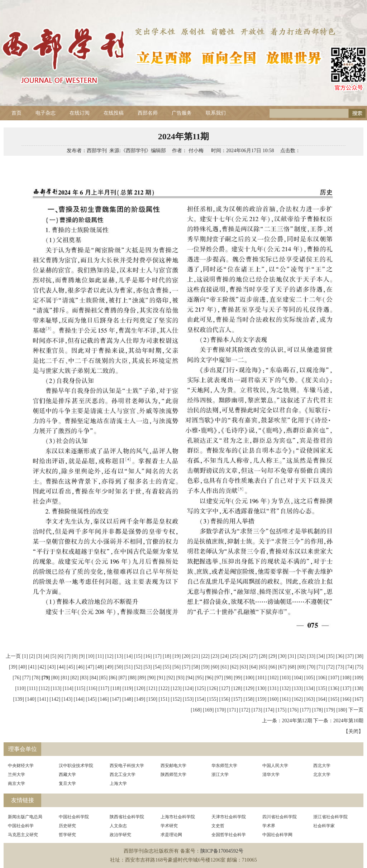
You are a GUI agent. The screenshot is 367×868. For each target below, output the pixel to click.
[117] (104, 688)
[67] (282, 667)
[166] (346, 699)
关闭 (353, 731)
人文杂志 (118, 826)
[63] (244, 667)
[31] (292, 656)
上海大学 (118, 783)
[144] (79, 699)
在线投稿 (114, 113)
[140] (30, 699)
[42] (42, 667)
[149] (140, 699)
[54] (157, 667)
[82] (74, 678)
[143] (67, 699)
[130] (261, 688)
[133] (297, 688)
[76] (17, 678)
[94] (190, 678)
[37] (350, 656)
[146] (103, 699)
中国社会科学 (21, 826)
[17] (157, 656)
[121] (152, 688)
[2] (32, 656)
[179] (329, 710)
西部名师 (148, 113)
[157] (237, 699)
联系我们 (216, 113)
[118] (116, 688)
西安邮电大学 (173, 766)
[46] (80, 667)
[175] (281, 710)
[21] (196, 656)
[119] (128, 688)
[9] (82, 656)
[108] (346, 678)
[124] (188, 688)
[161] (285, 699)
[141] (43, 699)
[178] (318, 710)
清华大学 (271, 775)
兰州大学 (16, 775)
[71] (321, 667)
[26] (244, 656)
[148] (128, 699)
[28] (263, 656)
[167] (358, 699)
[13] (119, 656)
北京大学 (322, 775)
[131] (273, 688)
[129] (249, 688)
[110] (20, 688)
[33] (311, 656)
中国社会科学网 (277, 835)
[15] (138, 656)
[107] (334, 678)
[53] (147, 667)
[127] (225, 688)
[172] (245, 710)
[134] (309, 688)
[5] (53, 656)
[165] (334, 699)
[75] (359, 667)
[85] (103, 678)
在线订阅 (80, 113)
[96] (209, 678)
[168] (196, 710)
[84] (94, 678)
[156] (225, 699)
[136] (334, 688)
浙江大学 (220, 775)
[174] (269, 710)
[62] (234, 667)
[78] (36, 678)
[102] (273, 678)
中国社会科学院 (74, 817)
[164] (321, 699)
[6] (61, 656)
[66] (273, 667)
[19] (177, 656)
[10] (90, 656)
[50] (119, 667)
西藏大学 (67, 775)
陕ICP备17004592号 (222, 851)
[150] (152, 699)
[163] (309, 699)
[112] (44, 688)
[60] (215, 667)
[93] (180, 678)
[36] (340, 656)
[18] (167, 656)
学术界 (269, 826)
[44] (61, 667)
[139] (18, 699)
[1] (25, 656)
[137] (346, 688)
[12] (109, 656)
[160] (273, 699)
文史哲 (218, 826)
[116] (92, 688)
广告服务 (182, 113)
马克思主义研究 (23, 835)
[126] (213, 688)
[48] (99, 667)
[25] (234, 656)
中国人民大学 (275, 766)
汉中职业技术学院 (76, 766)
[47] (90, 667)
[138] (358, 688)
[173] (257, 710)
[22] (205, 656)
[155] (213, 699)
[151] (164, 699)
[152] (176, 699)
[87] (122, 678)
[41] (32, 667)
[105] (309, 678)
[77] (26, 678)
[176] (293, 710)
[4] (46, 656)
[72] (330, 667)
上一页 (13, 656)
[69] (302, 667)
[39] (13, 667)
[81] (65, 678)
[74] (350, 667)
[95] (199, 678)
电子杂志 (46, 113)
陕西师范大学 (173, 775)
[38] (359, 656)
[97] (219, 678)
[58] (196, 667)
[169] (208, 710)
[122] (164, 688)
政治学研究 (120, 835)
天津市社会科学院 (229, 817)
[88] (132, 678)
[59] (205, 667)
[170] (220, 710)
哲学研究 (67, 835)
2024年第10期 (348, 721)
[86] (113, 678)
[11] (100, 656)
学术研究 (169, 826)
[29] (273, 656)
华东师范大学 (224, 766)
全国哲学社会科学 (229, 835)
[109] (358, 678)
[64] (254, 667)
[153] (188, 699)
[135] (321, 688)
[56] (177, 667)
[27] (254, 656)
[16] (147, 656)
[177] (305, 710)
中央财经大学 (21, 766)
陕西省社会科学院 (127, 817)
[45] (71, 667)
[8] (75, 656)
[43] (51, 667)
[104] (297, 678)
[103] (285, 678)
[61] (225, 667)
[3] (39, 656)
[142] (55, 699)
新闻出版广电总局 (25, 817)
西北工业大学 (123, 775)
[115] (80, 688)
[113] (56, 688)
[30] (282, 656)
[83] (84, 678)
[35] (330, 656)
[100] (249, 678)
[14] (128, 656)
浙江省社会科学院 (330, 817)
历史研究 (67, 826)
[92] (171, 678)
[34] (321, 656)
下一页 (356, 710)
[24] (225, 656)
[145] (91, 699)
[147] (115, 699)
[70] (311, 667)
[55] (167, 667)
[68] (292, 667)
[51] (128, 667)
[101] (261, 678)
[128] (237, 688)
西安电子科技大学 (127, 766)
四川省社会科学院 (280, 817)
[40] (23, 667)
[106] (321, 678)
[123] (176, 688)
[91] (161, 678)
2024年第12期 (297, 721)
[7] (68, 656)
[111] (32, 688)
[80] (55, 678)
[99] (238, 678)
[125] (200, 688)
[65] (263, 667)
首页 (16, 113)
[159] (261, 699)
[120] (140, 688)
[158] (249, 699)
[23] (215, 656)
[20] (186, 656)
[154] (200, 699)
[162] (297, 699)
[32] (302, 656)
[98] (228, 678)
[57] (186, 667)
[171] (233, 710)
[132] (285, 688)
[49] (109, 667)
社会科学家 (324, 826)
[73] (340, 667)
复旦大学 (67, 783)
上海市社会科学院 (178, 817)
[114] (68, 688)
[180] (342, 710)
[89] (142, 678)
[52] (138, 667)
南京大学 (16, 783)
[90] (151, 678)
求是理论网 (171, 835)
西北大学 (322, 766)
